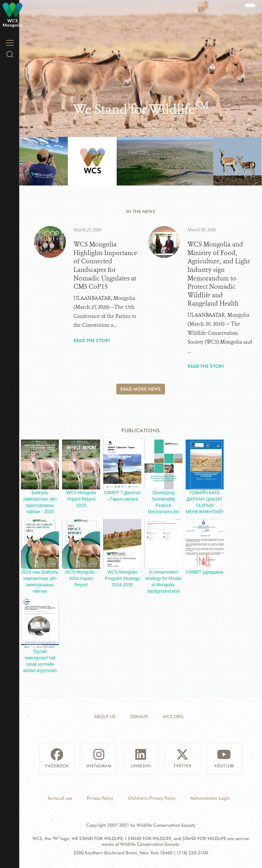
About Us (105, 717)
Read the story (92, 340)
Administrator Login (210, 798)
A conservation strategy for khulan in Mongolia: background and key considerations (163, 585)
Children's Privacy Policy (152, 798)
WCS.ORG (173, 717)
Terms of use (60, 798)
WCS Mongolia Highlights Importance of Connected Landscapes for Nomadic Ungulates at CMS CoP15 (105, 266)
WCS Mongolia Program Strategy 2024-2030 (122, 578)
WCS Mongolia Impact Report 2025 (81, 499)
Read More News (141, 389)
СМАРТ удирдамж (204, 572)
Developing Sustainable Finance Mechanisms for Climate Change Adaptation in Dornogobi (163, 512)
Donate (139, 717)
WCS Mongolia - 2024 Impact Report (81, 578)
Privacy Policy (100, 798)
